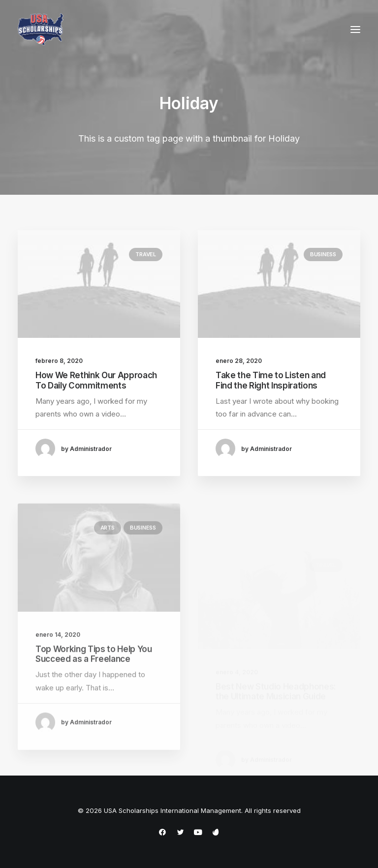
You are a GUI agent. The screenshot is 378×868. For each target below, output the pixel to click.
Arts (108, 553)
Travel (146, 254)
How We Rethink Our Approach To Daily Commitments (96, 380)
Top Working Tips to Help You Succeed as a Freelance (94, 679)
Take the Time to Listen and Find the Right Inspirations (271, 381)
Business (323, 255)
